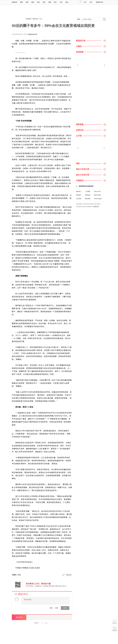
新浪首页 (14, 2)
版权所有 (96, 207)
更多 (68, 2)
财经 (33, 2)
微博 (36, 34)
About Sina (97, 191)
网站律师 (88, 199)
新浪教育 (29, 19)
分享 (91, 34)
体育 (27, 2)
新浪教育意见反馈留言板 (86, 186)
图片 (55, 2)
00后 (19, 575)
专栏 (61, 2)
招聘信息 (88, 195)
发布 (65, 608)
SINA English (98, 199)
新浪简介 (79, 191)
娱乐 (38, 2)
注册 (91, 2)
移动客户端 (100, 2)
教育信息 (35, 19)
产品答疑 (79, 199)
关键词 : (15, 575)
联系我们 (79, 195)
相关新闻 (19, 617)
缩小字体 (59, 34)
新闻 (21, 2)
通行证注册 (97, 195)
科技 (44, 2)
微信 (84, 34)
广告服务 (88, 191)
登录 (51, 608)
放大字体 (65, 34)
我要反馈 (69, 575)
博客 (50, 2)
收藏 (72, 34)
